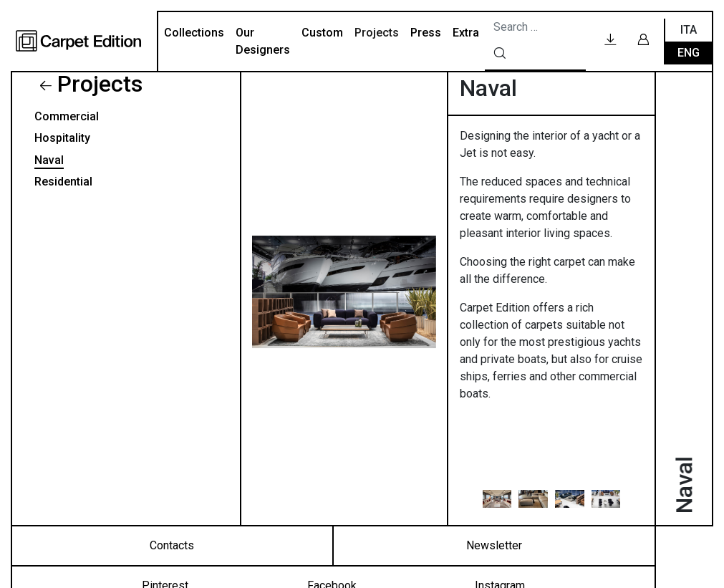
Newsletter (494, 545)
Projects (377, 33)
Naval (49, 160)
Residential (63, 182)
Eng (689, 53)
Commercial (67, 116)
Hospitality (62, 138)
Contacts (172, 545)
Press (426, 33)
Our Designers (263, 41)
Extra (466, 33)
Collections (194, 33)
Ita (689, 30)
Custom (322, 33)
